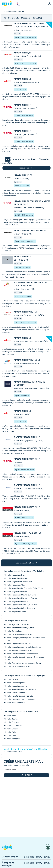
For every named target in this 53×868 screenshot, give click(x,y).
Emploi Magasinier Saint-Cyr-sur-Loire (22, 605)
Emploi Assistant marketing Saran (20, 628)
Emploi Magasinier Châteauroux (19, 582)
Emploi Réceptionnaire (15, 703)
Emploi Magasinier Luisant (16, 592)
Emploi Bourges (12, 719)
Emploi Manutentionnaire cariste (19, 696)
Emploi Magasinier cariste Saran (19, 644)
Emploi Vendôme (13, 739)
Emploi (14, 749)
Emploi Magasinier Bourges (17, 578)
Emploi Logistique (25, 749)
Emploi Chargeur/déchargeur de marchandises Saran (25, 639)
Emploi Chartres (12, 722)
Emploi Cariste (12, 679)
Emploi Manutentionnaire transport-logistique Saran (25, 658)
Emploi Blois (11, 716)
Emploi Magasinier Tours (16, 611)
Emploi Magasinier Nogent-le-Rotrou (21, 598)
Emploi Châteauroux (14, 726)
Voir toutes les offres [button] (26, 563)
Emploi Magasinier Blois (15, 575)
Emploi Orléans (12, 729)
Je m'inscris (27, 775)
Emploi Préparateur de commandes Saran (23, 663)
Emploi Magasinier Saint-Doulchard (20, 608)
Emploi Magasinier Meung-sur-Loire (21, 595)
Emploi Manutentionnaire (16, 693)
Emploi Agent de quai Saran (17, 624)
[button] (49, 4)
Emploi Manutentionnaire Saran (19, 650)
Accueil (6, 749)
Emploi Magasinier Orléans (17, 601)
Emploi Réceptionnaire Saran (18, 666)
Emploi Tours (11, 735)
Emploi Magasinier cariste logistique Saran (23, 647)
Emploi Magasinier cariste (16, 686)
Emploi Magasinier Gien (15, 585)
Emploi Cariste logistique (16, 683)
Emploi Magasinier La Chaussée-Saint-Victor (24, 588)
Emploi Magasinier (41, 749)
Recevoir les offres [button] (27, 168)
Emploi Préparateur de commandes (20, 699)
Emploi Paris (11, 732)
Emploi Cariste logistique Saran (19, 634)
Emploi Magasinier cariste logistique (21, 689)
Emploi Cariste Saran (14, 631)
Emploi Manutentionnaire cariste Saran (22, 654)
